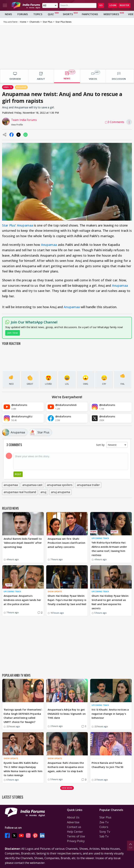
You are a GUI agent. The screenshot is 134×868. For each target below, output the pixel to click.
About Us (73, 817)
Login (113, 5)
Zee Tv (104, 822)
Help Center (75, 832)
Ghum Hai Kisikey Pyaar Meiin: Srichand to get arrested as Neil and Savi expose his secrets (110, 602)
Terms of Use (76, 836)
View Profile (17, 125)
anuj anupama (60, 492)
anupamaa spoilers (60, 485)
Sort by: (100, 445)
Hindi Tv (8, 87)
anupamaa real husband (20, 492)
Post (18, 474)
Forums (23, 14)
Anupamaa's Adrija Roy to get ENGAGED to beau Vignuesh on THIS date (67, 714)
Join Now (13, 333)
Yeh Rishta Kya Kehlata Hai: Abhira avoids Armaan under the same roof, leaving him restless (109, 549)
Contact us (74, 827)
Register (124, 5)
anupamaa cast (32, 485)
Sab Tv (104, 836)
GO (101, 5)
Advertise (73, 822)
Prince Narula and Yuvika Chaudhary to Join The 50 (107, 765)
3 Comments (115, 122)
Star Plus (9, 225)
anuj (43, 492)
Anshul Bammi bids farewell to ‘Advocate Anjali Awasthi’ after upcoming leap (23, 543)
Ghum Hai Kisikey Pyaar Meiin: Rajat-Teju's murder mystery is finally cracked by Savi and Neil (67, 600)
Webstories (111, 14)
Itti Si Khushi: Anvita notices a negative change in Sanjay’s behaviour (110, 714)
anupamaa (11, 485)
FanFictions (90, 14)
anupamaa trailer (88, 485)
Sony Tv (105, 832)
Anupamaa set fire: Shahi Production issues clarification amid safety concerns (66, 543)
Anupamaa (25, 225)
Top (131, 845)
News (8, 14)
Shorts (68, 14)
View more (67, 788)
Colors (104, 827)
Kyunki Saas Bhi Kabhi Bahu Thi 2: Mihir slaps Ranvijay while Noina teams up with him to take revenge (23, 769)
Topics (38, 14)
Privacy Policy (76, 841)
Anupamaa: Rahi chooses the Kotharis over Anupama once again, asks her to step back (66, 767)
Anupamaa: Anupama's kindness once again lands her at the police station (22, 600)
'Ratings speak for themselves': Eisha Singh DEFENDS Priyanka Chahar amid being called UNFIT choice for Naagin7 (23, 716)
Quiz (51, 14)
